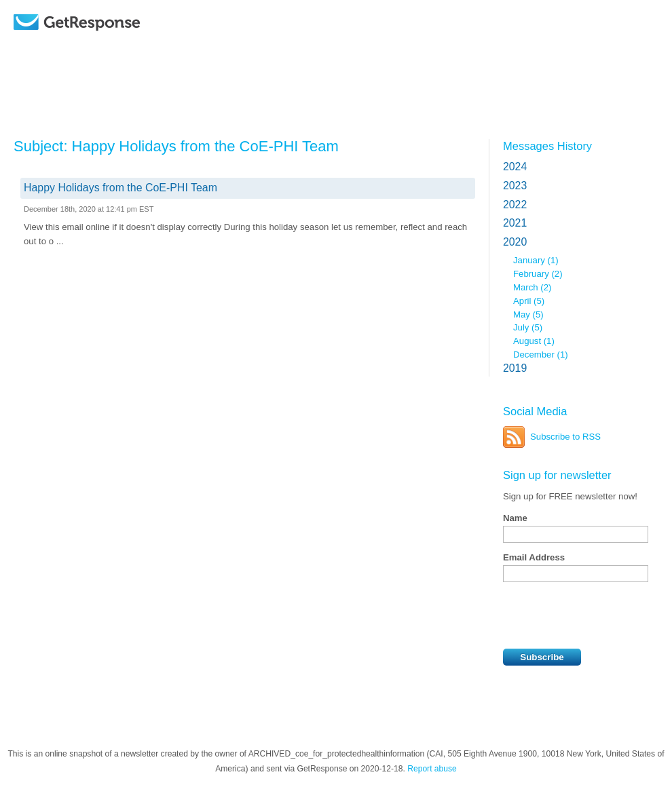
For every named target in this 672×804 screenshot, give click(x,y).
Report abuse (432, 769)
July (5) (528, 327)
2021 (515, 223)
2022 (515, 205)
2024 (515, 167)
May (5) (528, 314)
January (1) (536, 260)
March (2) (532, 287)
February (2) (538, 274)
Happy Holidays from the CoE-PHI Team (120, 188)
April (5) (529, 301)
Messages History (547, 146)
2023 (515, 186)
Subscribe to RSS (565, 437)
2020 (515, 242)
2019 (515, 368)
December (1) (541, 355)
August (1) (534, 341)
